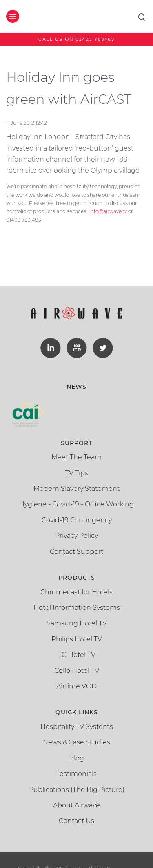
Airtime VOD (76, 686)
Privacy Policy (76, 536)
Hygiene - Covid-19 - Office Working (76, 504)
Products (77, 578)
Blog (76, 758)
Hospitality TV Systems (77, 727)
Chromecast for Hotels (76, 592)
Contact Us (76, 821)
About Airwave (76, 805)
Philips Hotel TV (77, 639)
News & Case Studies (76, 742)
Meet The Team (76, 457)
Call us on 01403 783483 (76, 39)
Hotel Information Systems (77, 608)
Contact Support (76, 552)
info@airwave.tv (108, 211)
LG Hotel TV (77, 655)
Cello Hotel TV (77, 671)
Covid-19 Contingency (77, 520)
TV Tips (77, 473)
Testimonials (76, 774)
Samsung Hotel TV (77, 623)
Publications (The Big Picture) (77, 790)
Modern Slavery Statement (76, 489)
